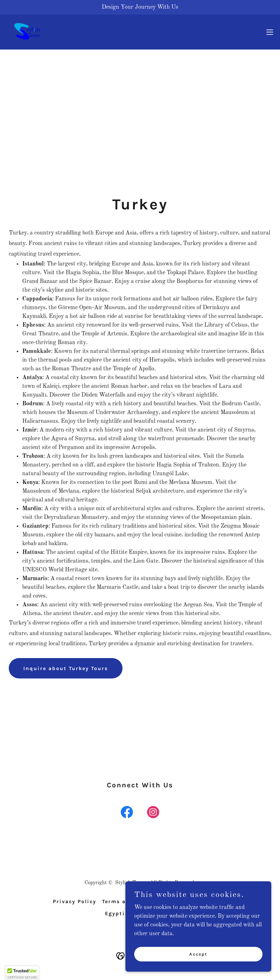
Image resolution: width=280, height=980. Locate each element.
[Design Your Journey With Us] (140, 7)
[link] (27, 32)
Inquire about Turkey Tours (66, 668)
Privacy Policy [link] (75, 902)
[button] (270, 32)
